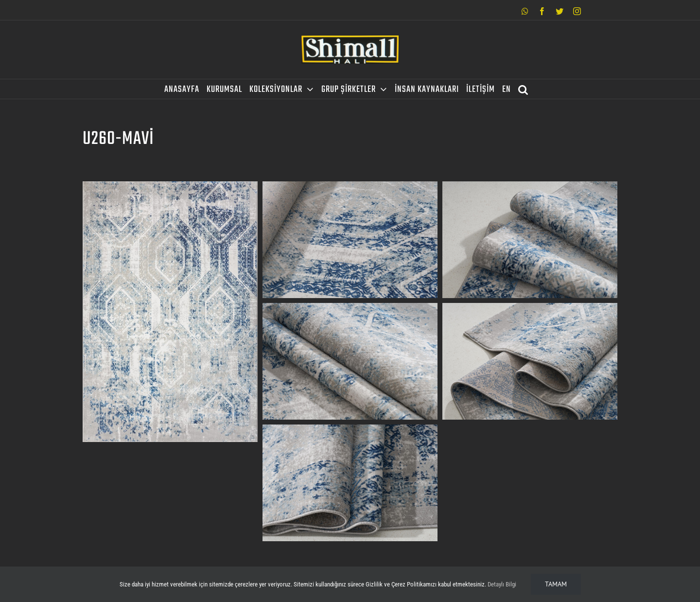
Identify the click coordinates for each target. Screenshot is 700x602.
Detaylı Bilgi (502, 584)
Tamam (556, 584)
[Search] (523, 89)
